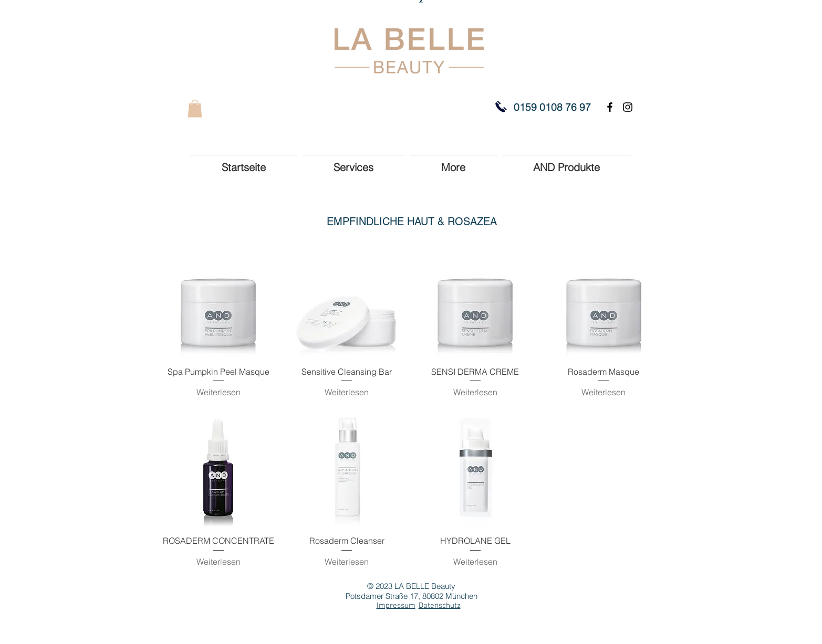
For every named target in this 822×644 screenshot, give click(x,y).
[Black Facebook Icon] (610, 107)
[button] (195, 108)
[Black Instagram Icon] (628, 107)
